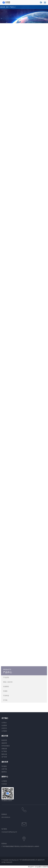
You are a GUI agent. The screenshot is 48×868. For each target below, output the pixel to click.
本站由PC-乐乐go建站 (35, 867)
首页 (7, 7)
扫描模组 (6, 686)
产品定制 (6, 677)
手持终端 (6, 696)
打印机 (5, 700)
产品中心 (12, 7)
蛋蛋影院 (45, 867)
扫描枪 (5, 691)
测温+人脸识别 (8, 682)
